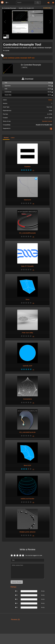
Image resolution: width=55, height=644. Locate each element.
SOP (29, 58)
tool (33, 58)
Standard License (47, 121)
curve (5, 58)
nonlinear (11, 58)
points (17, 58)
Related (6, 138)
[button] (7, 3)
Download (27, 79)
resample (24, 58)
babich (50, 100)
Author (13, 138)
